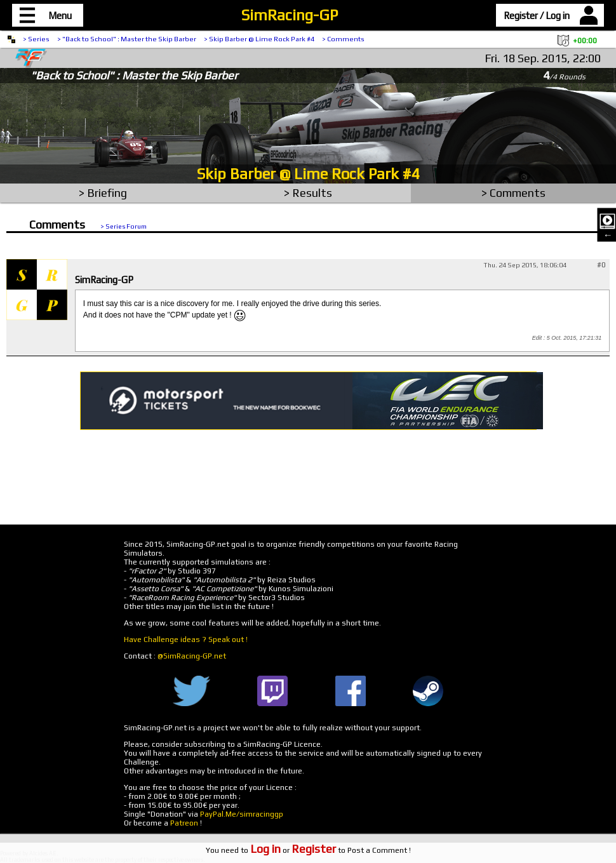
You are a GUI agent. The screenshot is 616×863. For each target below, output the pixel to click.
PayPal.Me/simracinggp (242, 814)
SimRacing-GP (290, 15)
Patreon (184, 823)
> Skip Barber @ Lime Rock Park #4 (259, 39)
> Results (308, 193)
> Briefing (103, 193)
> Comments (343, 39)
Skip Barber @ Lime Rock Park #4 (308, 174)
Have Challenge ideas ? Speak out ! (186, 639)
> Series (36, 39)
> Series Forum (124, 226)
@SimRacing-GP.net (192, 656)
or (293, 850)
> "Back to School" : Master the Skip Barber (127, 39)
